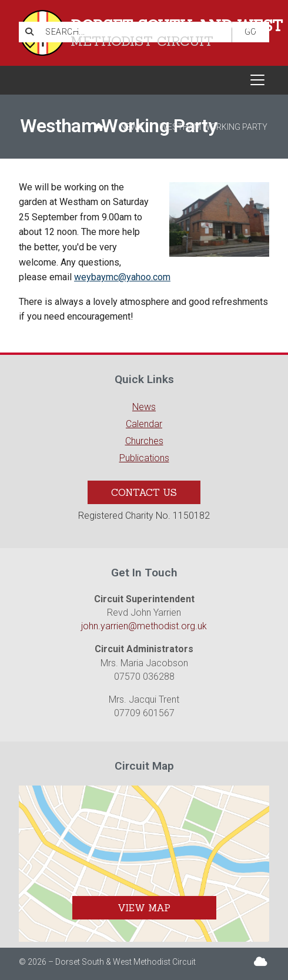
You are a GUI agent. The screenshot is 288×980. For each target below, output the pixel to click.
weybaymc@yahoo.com (122, 277)
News (132, 127)
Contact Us (144, 492)
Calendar (144, 424)
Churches (144, 441)
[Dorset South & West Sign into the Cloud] (261, 961)
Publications (144, 458)
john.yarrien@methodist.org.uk (144, 626)
